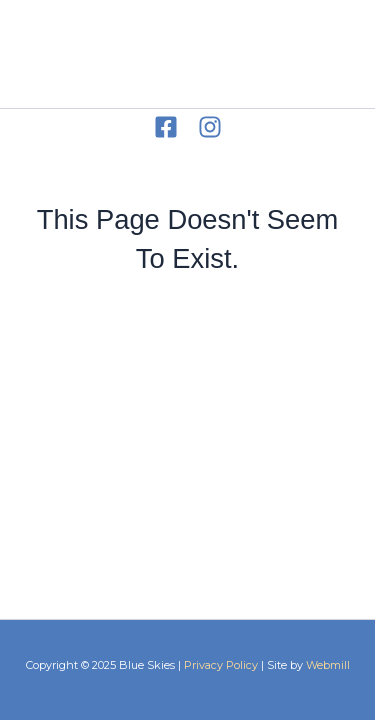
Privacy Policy (221, 665)
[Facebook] (166, 127)
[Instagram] (210, 127)
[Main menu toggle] (328, 54)
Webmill (328, 665)
